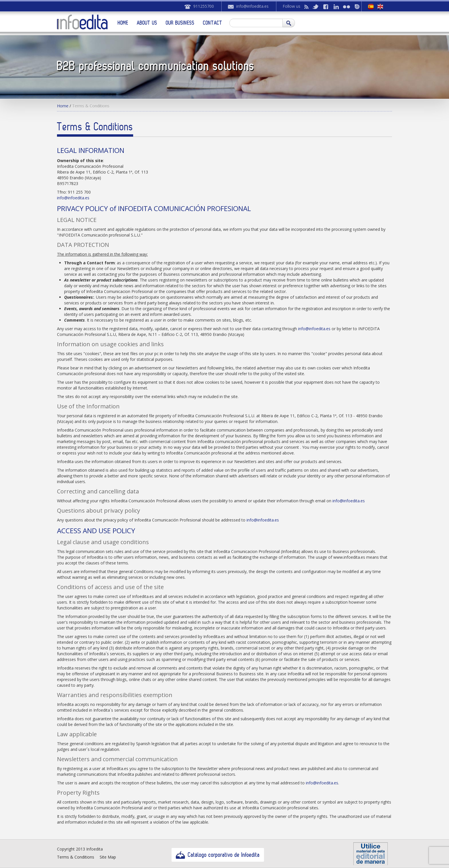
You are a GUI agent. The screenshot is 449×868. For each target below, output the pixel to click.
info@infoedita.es (252, 6)
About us (147, 23)
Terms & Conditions (76, 857)
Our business (180, 23)
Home (123, 23)
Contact (213, 23)
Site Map (108, 857)
